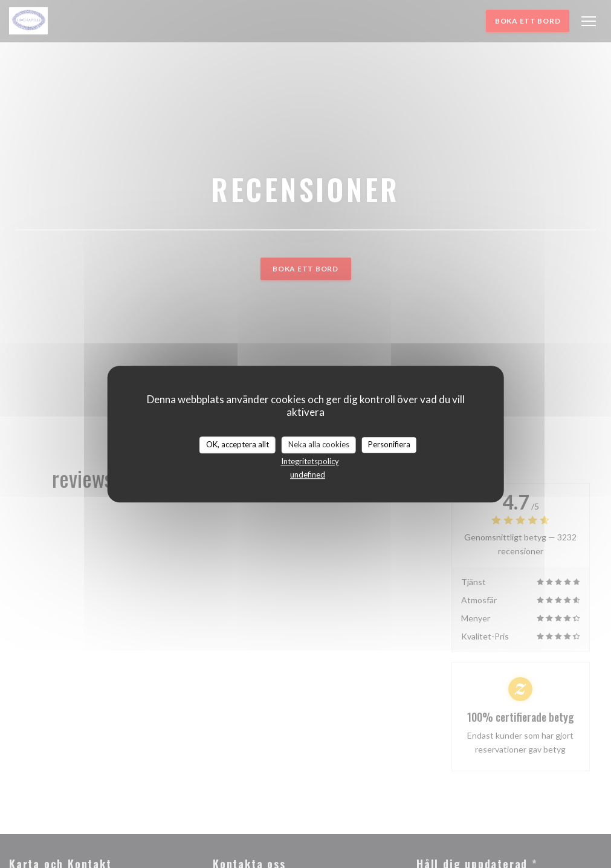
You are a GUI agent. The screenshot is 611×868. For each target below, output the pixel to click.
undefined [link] (308, 474)
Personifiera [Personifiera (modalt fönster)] (389, 444)
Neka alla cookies (319, 444)
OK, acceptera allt (238, 444)
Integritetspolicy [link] (310, 461)
